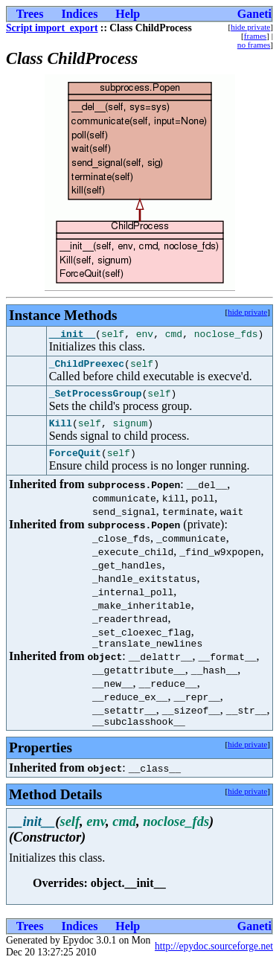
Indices (79, 14)
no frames (254, 45)
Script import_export (52, 28)
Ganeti (254, 14)
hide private (250, 27)
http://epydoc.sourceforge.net (214, 962)
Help (128, 14)
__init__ (72, 336)
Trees (30, 14)
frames (255, 36)
